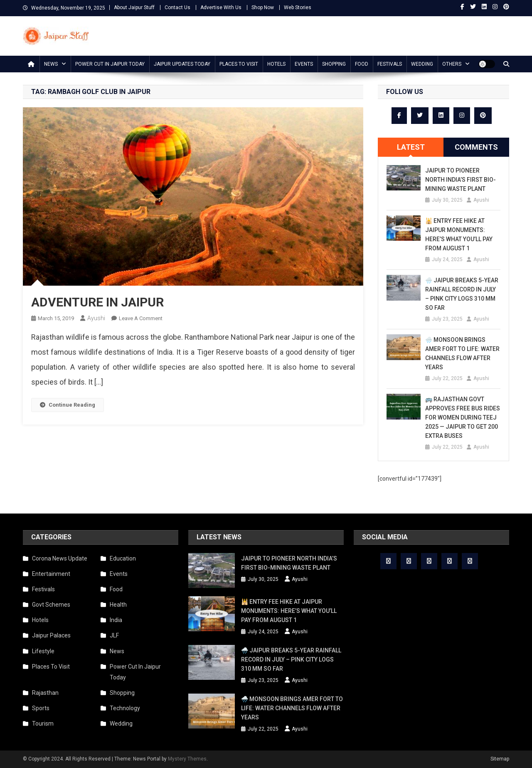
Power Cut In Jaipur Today (110, 64)
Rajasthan (45, 693)
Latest (411, 147)
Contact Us (177, 7)
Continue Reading (68, 405)
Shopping (334, 64)
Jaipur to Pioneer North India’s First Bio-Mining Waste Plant (461, 180)
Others (452, 64)
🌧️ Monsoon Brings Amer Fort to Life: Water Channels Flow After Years (462, 353)
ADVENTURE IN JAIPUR (97, 302)
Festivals (390, 64)
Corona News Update (60, 558)
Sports (41, 708)
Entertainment (51, 574)
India (116, 620)
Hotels (276, 64)
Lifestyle (43, 651)
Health (118, 605)
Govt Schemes (51, 605)
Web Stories (298, 7)
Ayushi (96, 318)
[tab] (411, 147)
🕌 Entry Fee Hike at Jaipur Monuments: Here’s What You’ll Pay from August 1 (459, 235)
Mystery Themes (187, 759)
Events (304, 64)
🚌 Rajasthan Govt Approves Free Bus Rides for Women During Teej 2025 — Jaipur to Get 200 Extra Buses (463, 417)
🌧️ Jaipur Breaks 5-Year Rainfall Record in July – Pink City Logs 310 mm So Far (462, 294)
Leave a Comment (141, 318)
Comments (476, 147)
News (51, 64)
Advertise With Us (221, 7)
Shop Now (263, 7)
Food (362, 64)
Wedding (422, 64)
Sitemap (500, 759)
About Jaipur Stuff (134, 7)
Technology (125, 708)
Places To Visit (239, 64)
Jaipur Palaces (51, 635)
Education (123, 558)
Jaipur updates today (182, 64)
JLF (114, 635)
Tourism (43, 724)
